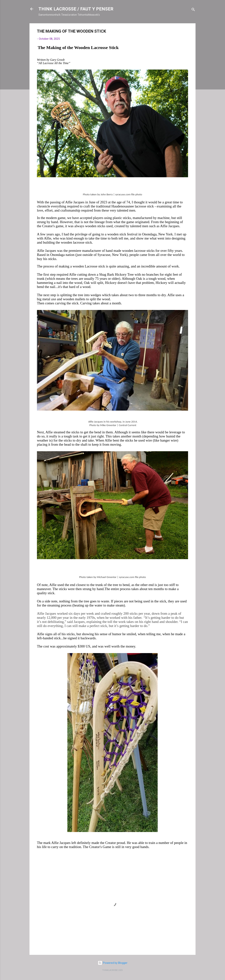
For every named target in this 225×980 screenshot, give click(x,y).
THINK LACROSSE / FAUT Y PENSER (76, 9)
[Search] (193, 10)
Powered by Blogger (113, 963)
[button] (186, 32)
